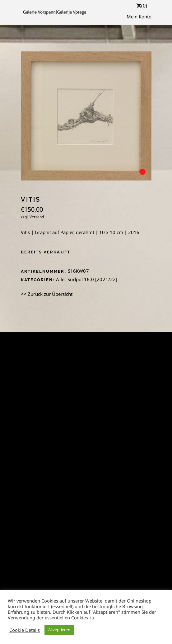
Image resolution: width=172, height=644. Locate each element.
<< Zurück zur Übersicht (47, 294)
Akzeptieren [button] (59, 630)
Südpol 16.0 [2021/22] (92, 279)
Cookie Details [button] (25, 630)
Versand (37, 217)
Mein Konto (139, 17)
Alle (60, 279)
